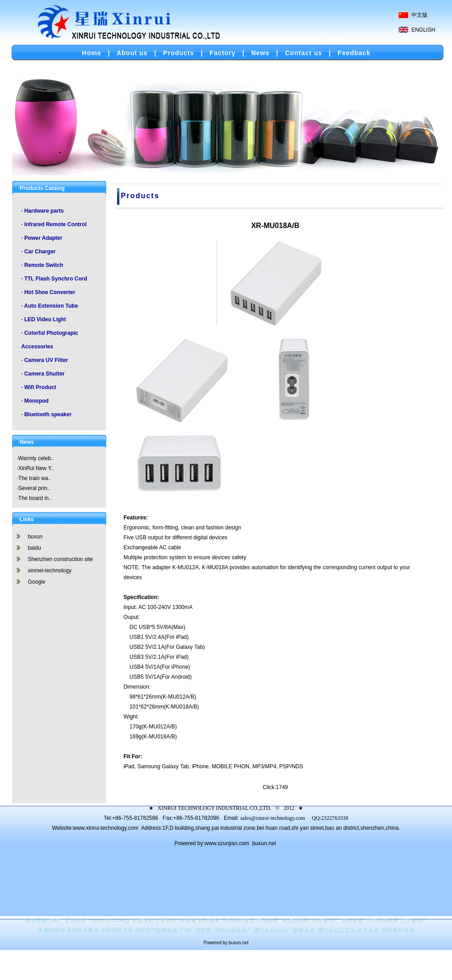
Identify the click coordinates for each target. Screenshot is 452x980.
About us (132, 53)
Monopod (37, 401)
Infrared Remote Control (56, 224)
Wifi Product (40, 387)
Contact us (304, 53)
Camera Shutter (45, 374)
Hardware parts (44, 211)
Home (92, 53)
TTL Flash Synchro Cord (56, 279)
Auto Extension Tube (51, 306)
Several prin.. (34, 488)
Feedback (354, 53)
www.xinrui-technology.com (106, 828)
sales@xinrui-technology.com (273, 818)
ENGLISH (423, 30)
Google (36, 582)
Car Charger (40, 252)
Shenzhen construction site (60, 559)
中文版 (419, 15)
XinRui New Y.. (36, 468)
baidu (34, 548)
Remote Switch (44, 265)
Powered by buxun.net (226, 943)
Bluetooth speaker (48, 414)
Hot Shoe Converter (50, 292)
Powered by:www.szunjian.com (213, 843)
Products (179, 53)
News (261, 53)
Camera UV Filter (46, 360)
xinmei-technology (49, 571)
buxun (35, 537)
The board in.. (35, 498)
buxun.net (264, 843)
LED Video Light (45, 319)
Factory (223, 53)
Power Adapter (43, 238)
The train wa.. (35, 478)
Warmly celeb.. (36, 458)
